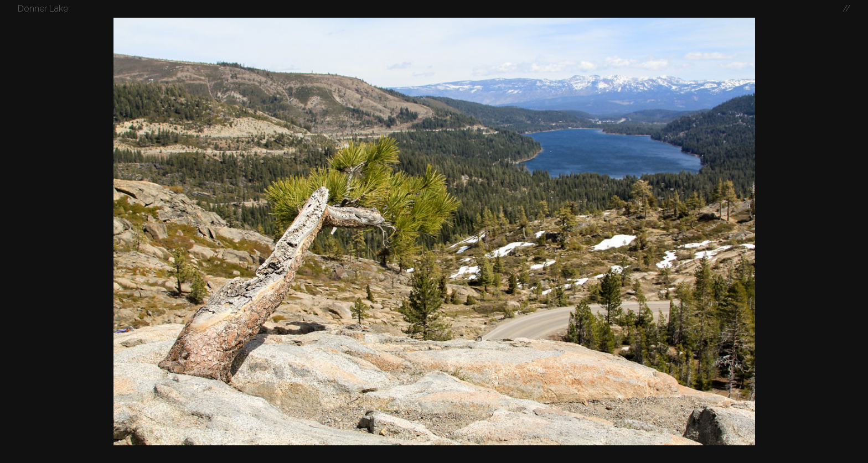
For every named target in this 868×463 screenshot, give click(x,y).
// (846, 9)
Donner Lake (43, 9)
